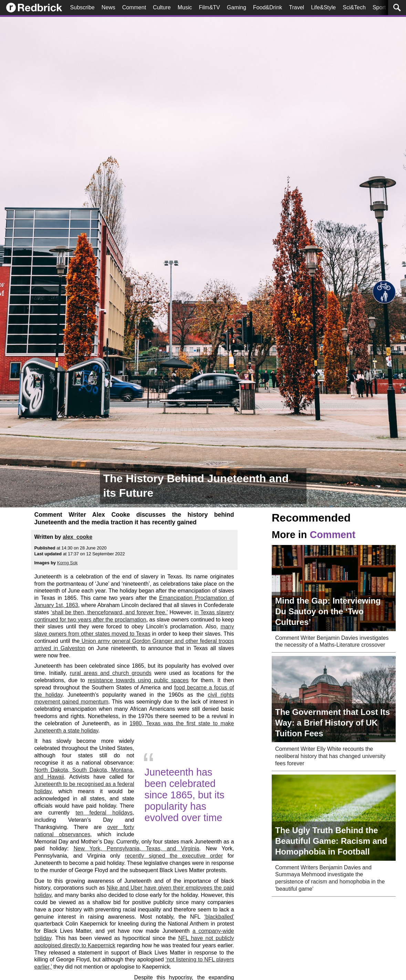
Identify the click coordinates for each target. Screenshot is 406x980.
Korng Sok (67, 563)
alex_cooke (77, 537)
